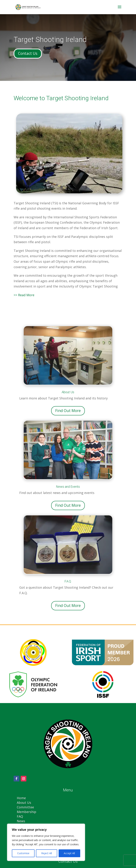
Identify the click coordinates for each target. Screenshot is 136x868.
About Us (24, 803)
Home (21, 798)
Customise (23, 853)
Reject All (47, 853)
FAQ (20, 816)
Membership (27, 812)
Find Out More (68, 411)
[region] (46, 842)
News (21, 821)
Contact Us (28, 53)
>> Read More (24, 295)
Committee (25, 807)
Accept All (69, 853)
